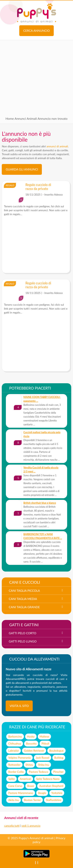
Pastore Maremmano (21, 793)
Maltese (44, 736)
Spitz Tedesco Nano (48, 779)
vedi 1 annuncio (31, 826)
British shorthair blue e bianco (40, 503)
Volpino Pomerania (19, 758)
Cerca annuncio (36, 31)
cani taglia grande (24, 607)
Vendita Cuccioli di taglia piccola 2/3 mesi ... (41, 470)
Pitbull (45, 743)
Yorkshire (57, 793)
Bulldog (59, 758)
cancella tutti (12, 826)
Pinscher (58, 772)
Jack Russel (43, 758)
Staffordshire (54, 800)
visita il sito (19, 706)
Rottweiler (14, 765)
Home (10, 118)
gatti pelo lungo (23, 641)
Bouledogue (56, 751)
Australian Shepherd (51, 786)
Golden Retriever (34, 751)
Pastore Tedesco (38, 772)
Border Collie (16, 772)
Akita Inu (14, 800)
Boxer (31, 786)
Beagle (42, 793)
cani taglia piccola (24, 591)
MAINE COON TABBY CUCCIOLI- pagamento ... (42, 399)
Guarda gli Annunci (22, 169)
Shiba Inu (43, 765)
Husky (31, 736)
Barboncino (15, 736)
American (26, 779)
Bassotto (31, 743)
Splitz (11, 779)
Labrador (14, 751)
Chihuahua (15, 743)
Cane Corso (15, 786)
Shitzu (29, 765)
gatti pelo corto (22, 633)
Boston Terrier (32, 800)
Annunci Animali (26, 118)
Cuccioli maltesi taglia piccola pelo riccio (42, 434)
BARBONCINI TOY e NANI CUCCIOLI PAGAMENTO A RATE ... (43, 536)
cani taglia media (23, 599)
